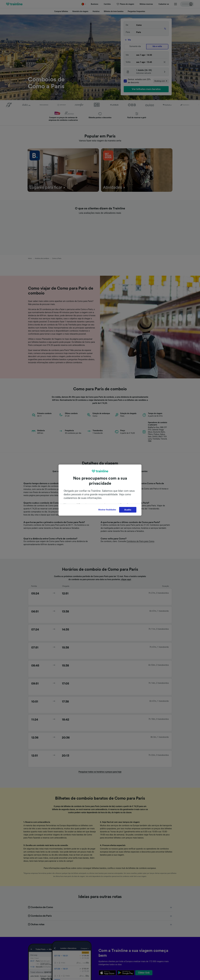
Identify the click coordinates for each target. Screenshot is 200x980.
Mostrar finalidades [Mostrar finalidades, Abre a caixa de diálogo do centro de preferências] (107, 510)
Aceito (128, 510)
